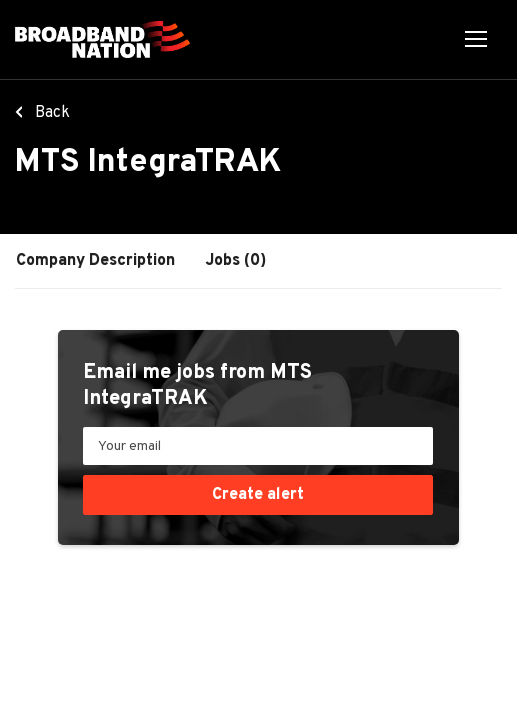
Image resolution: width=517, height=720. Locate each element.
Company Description (95, 261)
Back (50, 113)
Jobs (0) (236, 261)
